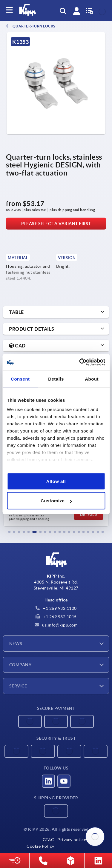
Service (18, 686)
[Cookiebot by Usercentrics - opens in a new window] (80, 362)
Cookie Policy (40, 846)
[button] (10, 532)
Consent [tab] (20, 379)
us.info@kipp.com (56, 625)
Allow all (56, 481)
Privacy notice (72, 840)
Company (20, 665)
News (16, 644)
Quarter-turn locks (33, 26)
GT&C (49, 840)
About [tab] (92, 379)
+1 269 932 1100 (56, 608)
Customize (56, 501)
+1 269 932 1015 (56, 617)
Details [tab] (56, 379)
